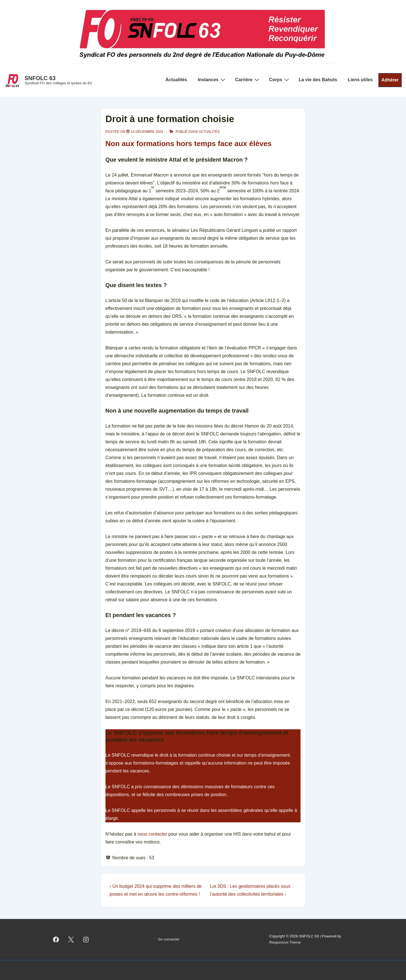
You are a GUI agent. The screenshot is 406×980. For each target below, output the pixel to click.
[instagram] (86, 939)
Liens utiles (360, 80)
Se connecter (169, 939)
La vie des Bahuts (318, 80)
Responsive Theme (285, 942)
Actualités (176, 80)
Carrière (248, 80)
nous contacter (152, 834)
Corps (280, 80)
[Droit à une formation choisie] (147, 132)
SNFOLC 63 (40, 78)
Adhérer (390, 80)
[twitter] (71, 939)
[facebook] (56, 939)
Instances (212, 80)
